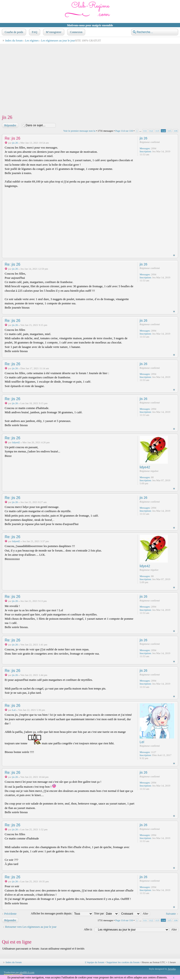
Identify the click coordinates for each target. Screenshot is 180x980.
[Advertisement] (90, 77)
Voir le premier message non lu (79, 131)
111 (145, 131)
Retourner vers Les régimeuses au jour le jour (31, 927)
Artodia (172, 969)
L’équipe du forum (95, 962)
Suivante (171, 914)
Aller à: (88, 929)
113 (157, 131)
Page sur (124, 131)
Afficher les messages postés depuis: (62, 913)
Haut (174, 255)
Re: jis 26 (13, 138)
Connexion (76, 32)
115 (169, 131)
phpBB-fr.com (27, 972)
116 (176, 131)
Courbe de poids (13, 32)
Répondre (10, 125)
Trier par (106, 913)
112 (151, 131)
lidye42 (16, 442)
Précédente (10, 914)
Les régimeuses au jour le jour (58, 41)
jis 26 (7, 117)
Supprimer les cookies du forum (123, 962)
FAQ (34, 32)
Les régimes (32, 41)
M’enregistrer (53, 32)
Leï (14, 710)
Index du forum (14, 41)
